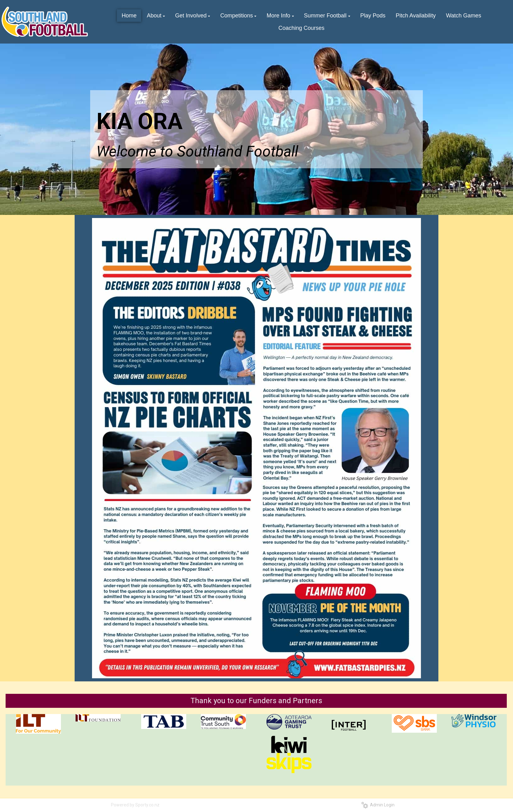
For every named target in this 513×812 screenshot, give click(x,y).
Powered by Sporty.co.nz (135, 805)
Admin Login (378, 805)
